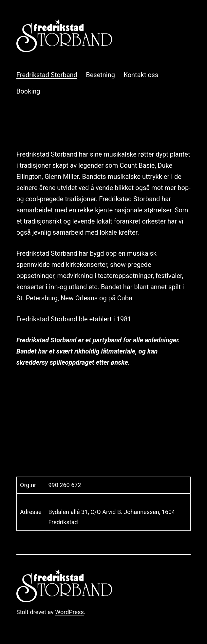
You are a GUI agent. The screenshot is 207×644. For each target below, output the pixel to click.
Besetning (100, 75)
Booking (28, 91)
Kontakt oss (141, 75)
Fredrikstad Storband (47, 75)
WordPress (69, 612)
